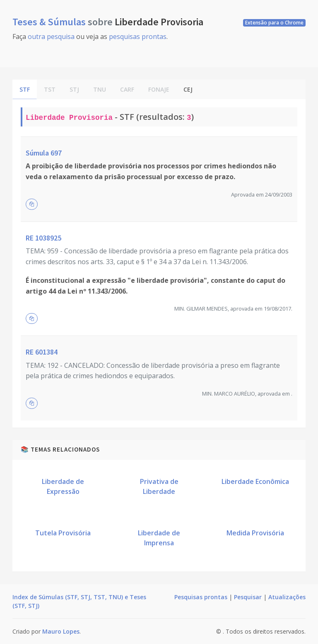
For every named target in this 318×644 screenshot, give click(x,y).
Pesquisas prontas (201, 597)
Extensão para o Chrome (274, 23)
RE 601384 (42, 352)
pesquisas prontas (138, 36)
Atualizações (287, 597)
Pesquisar (248, 597)
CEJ (188, 89)
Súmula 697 (44, 153)
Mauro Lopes (61, 631)
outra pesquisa (51, 36)
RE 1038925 (43, 238)
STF (25, 89)
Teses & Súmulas (50, 22)
